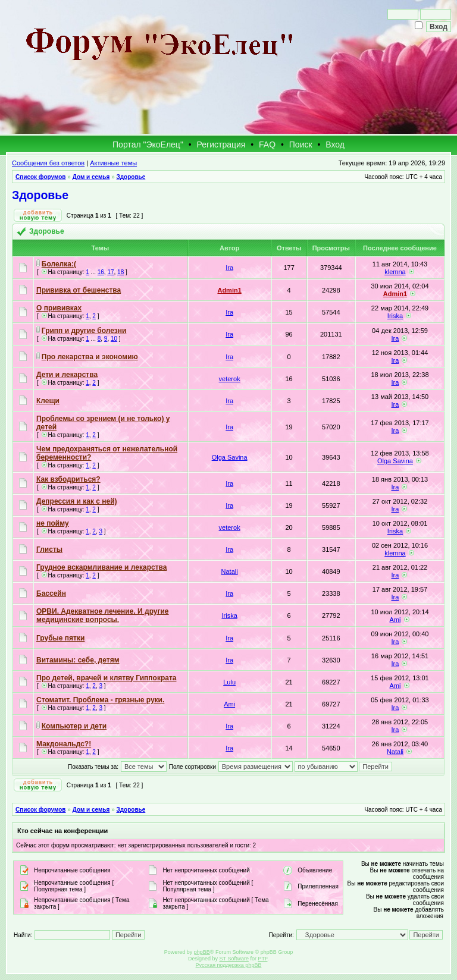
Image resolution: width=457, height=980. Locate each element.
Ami (395, 620)
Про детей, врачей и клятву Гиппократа (107, 678)
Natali (230, 571)
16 (101, 272)
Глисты (49, 549)
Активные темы (113, 163)
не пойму (53, 523)
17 (110, 272)
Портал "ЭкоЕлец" (148, 145)
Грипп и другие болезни (84, 331)
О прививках (59, 308)
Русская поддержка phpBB (229, 965)
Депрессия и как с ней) (77, 501)
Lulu (229, 682)
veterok (230, 379)
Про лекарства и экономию (90, 357)
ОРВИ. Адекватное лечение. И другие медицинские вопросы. (103, 615)
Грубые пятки (60, 638)
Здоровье (131, 177)
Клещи (48, 401)
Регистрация (221, 145)
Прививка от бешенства (79, 290)
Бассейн (51, 593)
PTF (262, 959)
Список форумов (41, 177)
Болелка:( (59, 264)
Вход (335, 145)
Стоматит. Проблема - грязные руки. (100, 700)
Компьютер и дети (74, 726)
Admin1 (229, 290)
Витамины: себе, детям (78, 660)
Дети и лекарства (67, 375)
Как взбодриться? (68, 479)
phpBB (202, 952)
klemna (395, 272)
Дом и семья (91, 177)
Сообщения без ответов (48, 163)
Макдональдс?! (64, 744)
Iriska (395, 316)
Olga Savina (230, 457)
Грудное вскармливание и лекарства (101, 567)
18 (120, 272)
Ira (229, 268)
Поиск (301, 145)
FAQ (267, 145)
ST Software (234, 959)
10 (114, 339)
